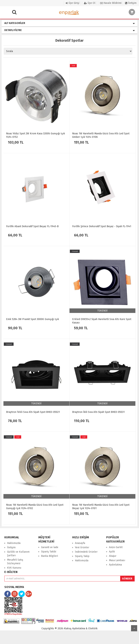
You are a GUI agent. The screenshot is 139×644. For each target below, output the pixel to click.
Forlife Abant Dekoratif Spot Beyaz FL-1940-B (32, 226)
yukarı (134, 628)
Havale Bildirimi (111, 3)
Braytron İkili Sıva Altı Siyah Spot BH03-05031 (98, 412)
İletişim (131, 3)
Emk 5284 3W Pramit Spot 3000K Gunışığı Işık (33, 319)
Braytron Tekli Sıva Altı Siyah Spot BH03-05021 (33, 412)
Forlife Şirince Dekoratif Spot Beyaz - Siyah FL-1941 (102, 226)
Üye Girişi (72, 3)
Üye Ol (90, 3)
